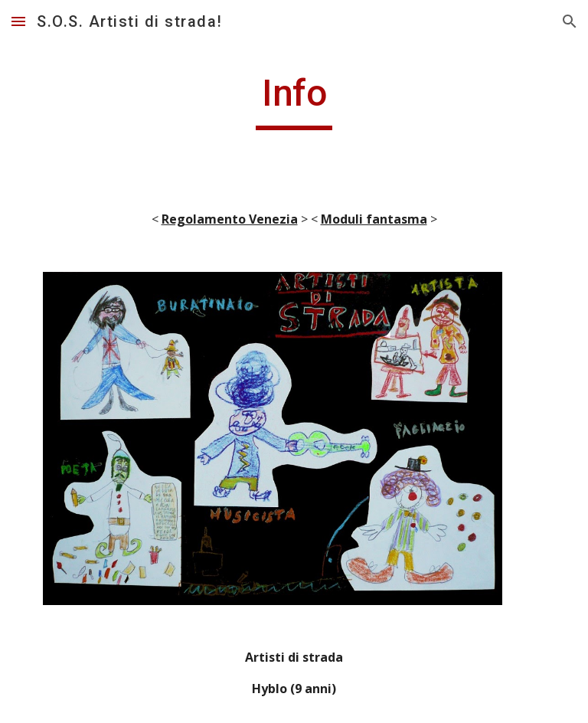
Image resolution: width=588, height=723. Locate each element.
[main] (294, 100)
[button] (18, 21)
